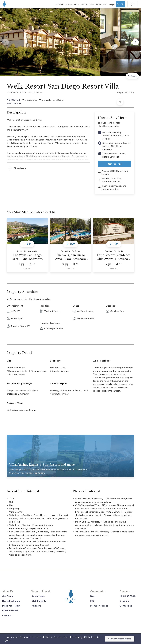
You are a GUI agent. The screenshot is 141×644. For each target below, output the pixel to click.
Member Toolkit (99, 606)
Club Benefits (39, 601)
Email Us (124, 601)
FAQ (92, 601)
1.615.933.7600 (128, 596)
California (26, 92)
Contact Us (126, 606)
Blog (93, 596)
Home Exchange (11, 601)
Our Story (8, 596)
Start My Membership (120, 639)
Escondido (38, 92)
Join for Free (115, 164)
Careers (7, 615)
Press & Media (10, 610)
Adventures (38, 596)
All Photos (132, 76)
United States (13, 92)
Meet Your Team (11, 606)
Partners (36, 606)
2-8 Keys (13, 100)
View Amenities (14, 103)
